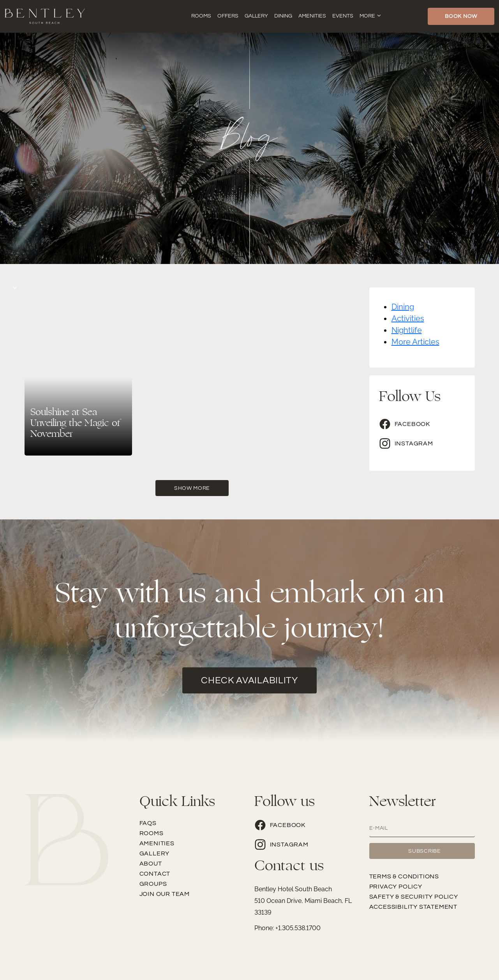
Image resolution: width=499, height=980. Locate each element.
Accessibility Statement (413, 907)
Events (343, 16)
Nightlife (407, 330)
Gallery (256, 16)
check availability (249, 680)
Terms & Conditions (404, 876)
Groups (153, 884)
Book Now (461, 16)
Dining (283, 16)
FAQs (148, 823)
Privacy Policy (396, 887)
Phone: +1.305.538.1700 (287, 928)
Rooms (201, 16)
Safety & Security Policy (414, 897)
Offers (228, 16)
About (151, 864)
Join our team (165, 894)
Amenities (312, 16)
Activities (408, 318)
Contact (155, 874)
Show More (192, 488)
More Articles (415, 342)
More (367, 16)
